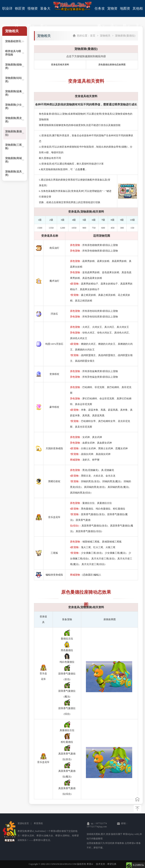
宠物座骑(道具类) (15, 173)
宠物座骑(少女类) (15, 106)
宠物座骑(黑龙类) (15, 120)
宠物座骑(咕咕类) (15, 80)
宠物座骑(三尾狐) (15, 147)
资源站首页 (23, 823)
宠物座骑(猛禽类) (15, 93)
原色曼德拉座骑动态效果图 (112, 65)
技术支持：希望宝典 (106, 864)
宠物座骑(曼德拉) (15, 133)
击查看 (81, 169)
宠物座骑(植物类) (15, 66)
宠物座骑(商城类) (15, 160)
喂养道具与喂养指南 (15, 53)
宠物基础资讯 (15, 41)
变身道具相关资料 (60, 65)
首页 (93, 36)
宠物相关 (105, 36)
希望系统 (38, 823)
